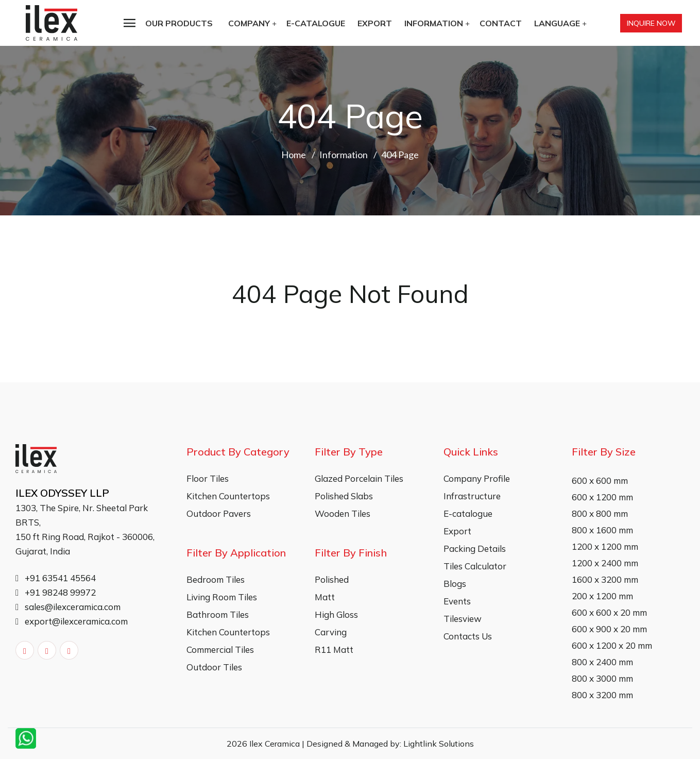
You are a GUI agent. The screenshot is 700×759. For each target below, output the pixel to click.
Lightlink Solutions (439, 744)
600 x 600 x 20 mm (609, 612)
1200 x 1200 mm (605, 546)
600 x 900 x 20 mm (609, 629)
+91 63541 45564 (56, 578)
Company (249, 23)
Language (557, 23)
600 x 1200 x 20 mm (612, 645)
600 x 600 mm (600, 480)
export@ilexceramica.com (72, 621)
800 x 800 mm (600, 513)
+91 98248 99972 (56, 592)
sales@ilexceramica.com (68, 607)
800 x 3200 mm (602, 695)
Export (375, 23)
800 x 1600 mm (602, 530)
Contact (501, 23)
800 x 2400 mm (602, 662)
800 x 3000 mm (602, 678)
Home (294, 155)
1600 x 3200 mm (605, 579)
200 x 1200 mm (602, 596)
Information (434, 23)
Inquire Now (651, 23)
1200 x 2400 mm (605, 563)
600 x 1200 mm (602, 497)
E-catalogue (316, 23)
